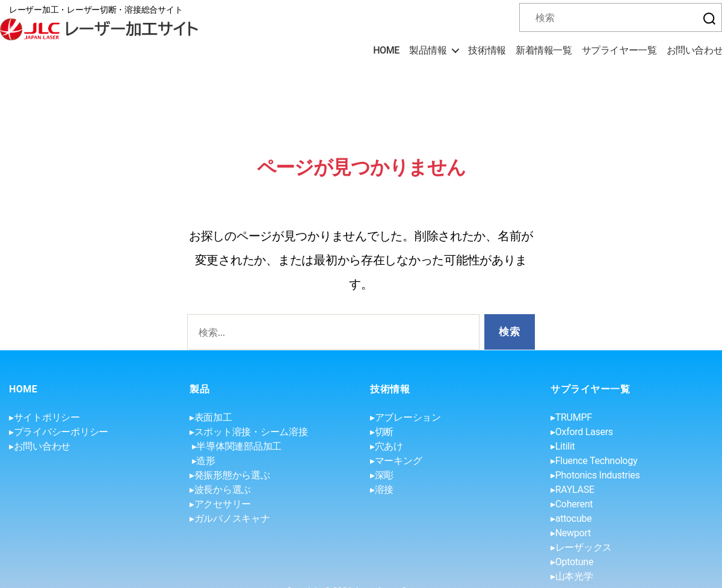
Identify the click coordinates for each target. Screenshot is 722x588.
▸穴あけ (387, 446)
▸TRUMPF (571, 417)
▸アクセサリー (220, 504)
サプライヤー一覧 (619, 50)
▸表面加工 (211, 417)
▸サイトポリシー (45, 417)
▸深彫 (382, 475)
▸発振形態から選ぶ (230, 475)
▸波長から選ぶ (220, 490)
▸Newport (571, 533)
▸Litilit (563, 446)
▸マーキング (396, 461)
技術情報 (487, 50)
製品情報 (428, 50)
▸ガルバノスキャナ (230, 518)
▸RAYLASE (572, 490)
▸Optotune (572, 562)
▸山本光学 (572, 576)
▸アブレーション (406, 417)
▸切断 (382, 432)
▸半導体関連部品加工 (237, 446)
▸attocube (571, 518)
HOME (386, 50)
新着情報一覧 (544, 50)
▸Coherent (572, 504)
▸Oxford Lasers (582, 432)
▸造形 (204, 461)
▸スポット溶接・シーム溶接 (249, 432)
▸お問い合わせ (40, 446)
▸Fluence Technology (594, 461)
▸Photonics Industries (595, 475)
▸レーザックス (581, 547)
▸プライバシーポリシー (59, 432)
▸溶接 (382, 490)
